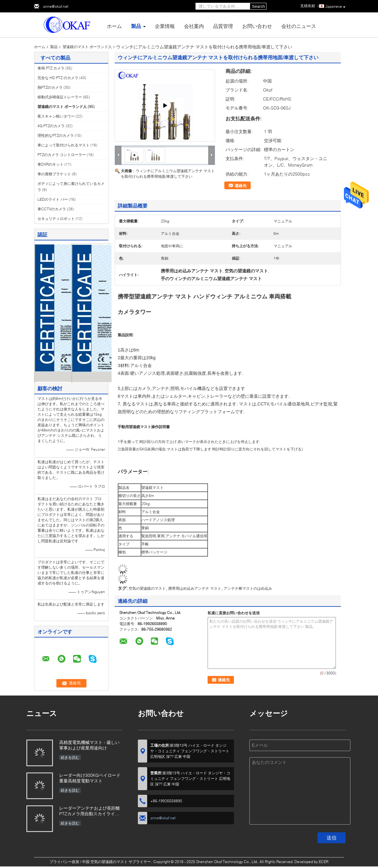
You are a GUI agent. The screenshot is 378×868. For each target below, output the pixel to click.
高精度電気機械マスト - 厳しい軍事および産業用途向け (89, 745)
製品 (136, 26)
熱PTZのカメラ (50, 87)
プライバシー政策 (64, 862)
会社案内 (194, 26)
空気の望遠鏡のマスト (147, 588)
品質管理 (223, 26)
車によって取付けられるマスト (64, 145)
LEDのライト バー (53, 199)
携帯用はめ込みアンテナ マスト (195, 588)
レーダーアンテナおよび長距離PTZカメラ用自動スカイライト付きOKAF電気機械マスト (90, 811)
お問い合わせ (257, 26)
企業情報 (165, 26)
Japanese (335, 7)
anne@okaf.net (56, 6)
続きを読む (70, 757)
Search (258, 6)
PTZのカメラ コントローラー (62, 155)
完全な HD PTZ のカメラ (58, 78)
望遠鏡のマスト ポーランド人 (87, 47)
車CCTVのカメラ (52, 209)
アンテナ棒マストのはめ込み (248, 588)
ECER (324, 862)
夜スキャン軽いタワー (56, 116)
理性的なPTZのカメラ (56, 135)
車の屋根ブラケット (54, 174)
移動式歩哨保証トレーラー (60, 97)
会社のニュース (299, 26)
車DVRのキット (51, 164)
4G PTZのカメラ (51, 126)
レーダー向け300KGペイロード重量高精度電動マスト (90, 778)
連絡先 (241, 186)
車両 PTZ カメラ (51, 68)
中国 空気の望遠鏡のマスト (105, 862)
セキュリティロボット (56, 219)
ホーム (114, 26)
